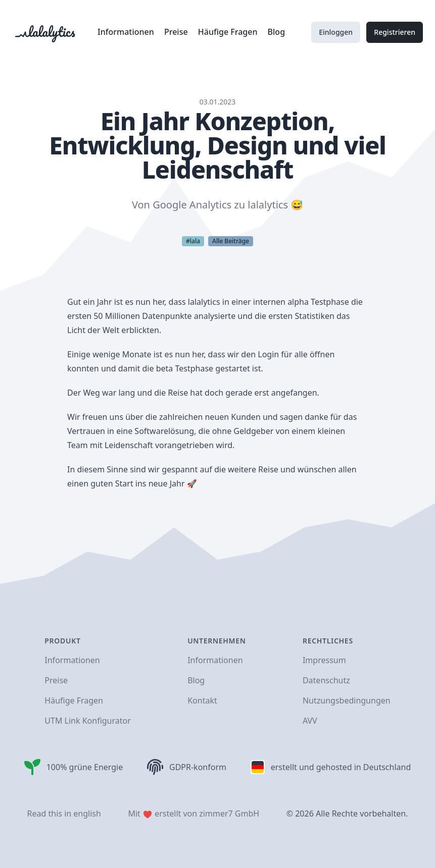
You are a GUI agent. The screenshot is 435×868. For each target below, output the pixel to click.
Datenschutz (326, 680)
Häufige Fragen (229, 32)
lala (195, 241)
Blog (276, 32)
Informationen (127, 32)
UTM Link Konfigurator (88, 721)
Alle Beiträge (231, 241)
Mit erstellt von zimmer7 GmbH (194, 814)
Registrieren (395, 32)
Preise (177, 32)
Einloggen (336, 32)
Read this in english (64, 813)
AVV (310, 721)
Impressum (324, 660)
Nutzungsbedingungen (347, 700)
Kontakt (202, 700)
